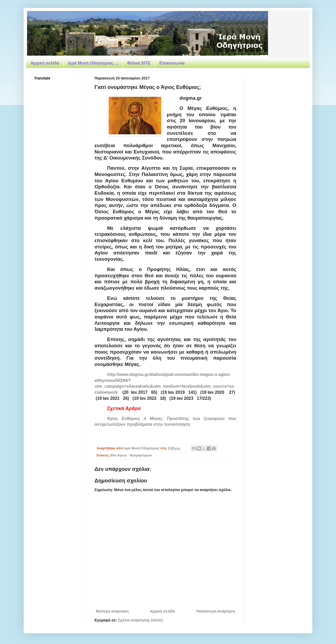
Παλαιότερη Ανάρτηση (216, 611)
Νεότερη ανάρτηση (112, 611)
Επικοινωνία (172, 63)
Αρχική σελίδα (45, 63)
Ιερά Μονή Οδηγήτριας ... (93, 63)
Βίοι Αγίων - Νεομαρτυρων (131, 455)
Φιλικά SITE (139, 63)
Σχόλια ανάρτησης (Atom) (140, 620)
